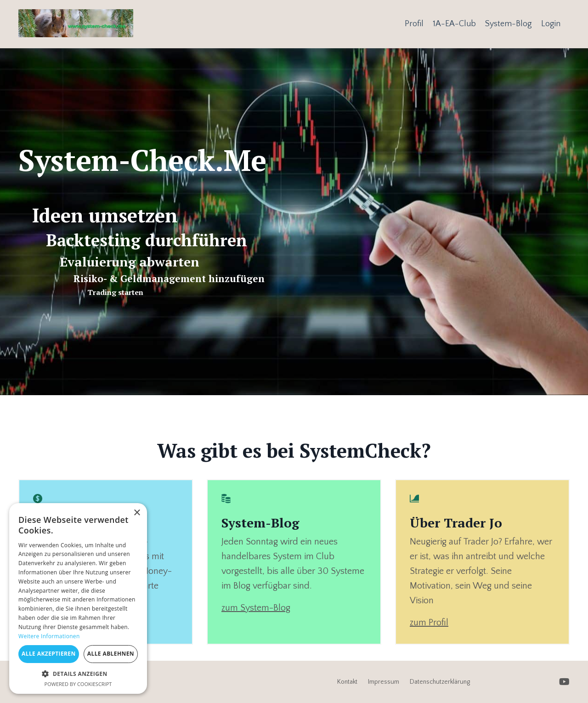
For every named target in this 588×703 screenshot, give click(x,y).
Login (551, 24)
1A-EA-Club (454, 24)
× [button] (137, 513)
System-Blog (509, 24)
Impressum (384, 682)
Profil (414, 24)
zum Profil (429, 623)
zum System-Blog (256, 608)
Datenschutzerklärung (440, 682)
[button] (78, 674)
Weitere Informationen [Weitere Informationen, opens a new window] (49, 636)
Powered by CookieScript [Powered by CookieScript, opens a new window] (78, 684)
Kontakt (347, 682)
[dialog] (78, 598)
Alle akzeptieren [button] (49, 654)
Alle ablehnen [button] (111, 654)
